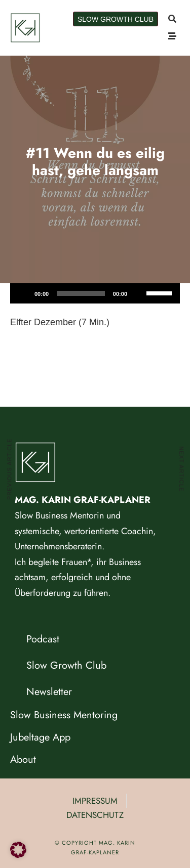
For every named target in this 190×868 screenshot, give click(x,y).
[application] (95, 293)
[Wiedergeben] (23, 293)
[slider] (81, 293)
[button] (18, 850)
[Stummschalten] (138, 293)
